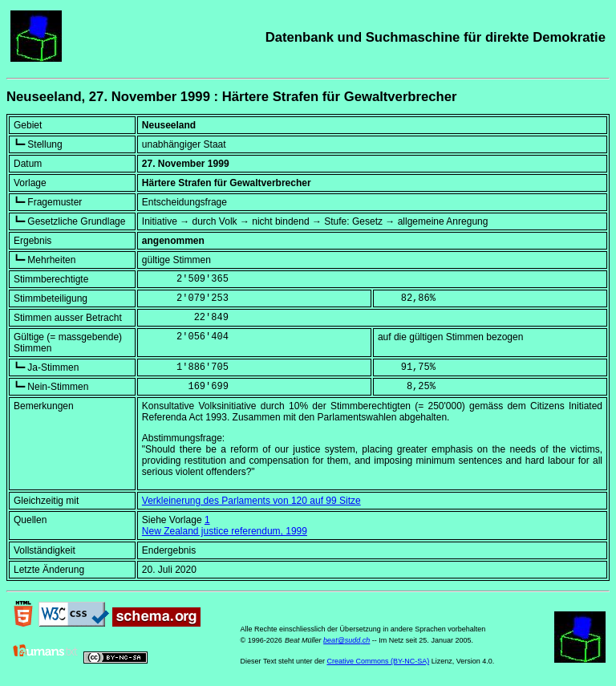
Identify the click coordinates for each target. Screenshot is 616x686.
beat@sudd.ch (346, 640)
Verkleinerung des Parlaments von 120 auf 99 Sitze (251, 501)
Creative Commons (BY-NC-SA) (378, 661)
